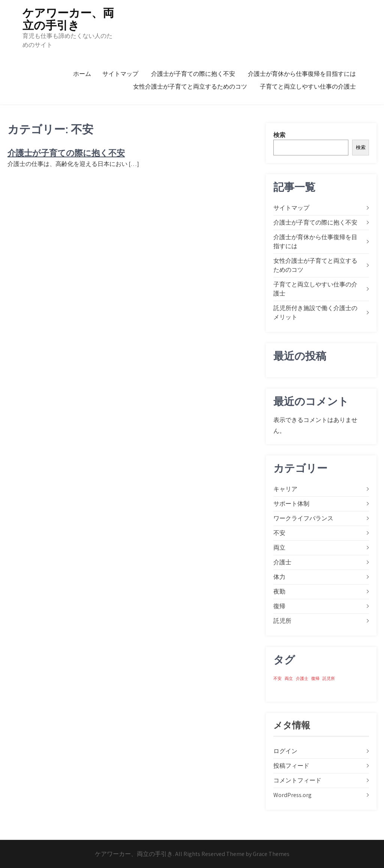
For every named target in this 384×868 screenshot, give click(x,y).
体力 (279, 577)
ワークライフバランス (303, 518)
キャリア (285, 489)
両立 (279, 548)
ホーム (82, 74)
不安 (279, 533)
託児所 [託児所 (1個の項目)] (329, 678)
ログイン (285, 751)
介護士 (282, 562)
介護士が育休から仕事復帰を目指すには (302, 74)
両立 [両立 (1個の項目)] (289, 678)
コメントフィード (297, 780)
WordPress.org (292, 795)
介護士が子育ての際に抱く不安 (193, 74)
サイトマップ (120, 74)
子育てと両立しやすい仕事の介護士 (308, 87)
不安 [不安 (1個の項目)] (277, 678)
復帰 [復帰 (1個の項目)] (315, 678)
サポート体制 (291, 504)
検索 (279, 135)
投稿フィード (291, 766)
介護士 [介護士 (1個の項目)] (302, 678)
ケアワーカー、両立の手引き (68, 19)
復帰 (279, 606)
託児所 (282, 621)
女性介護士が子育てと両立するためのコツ (190, 87)
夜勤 (279, 591)
